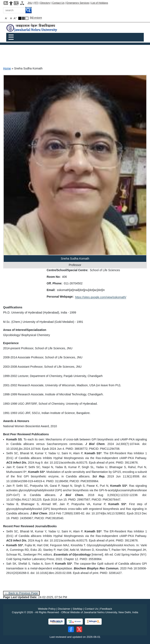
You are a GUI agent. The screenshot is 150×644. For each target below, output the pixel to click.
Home (7, 68)
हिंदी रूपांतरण (36, 18)
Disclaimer (64, 609)
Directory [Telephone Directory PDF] (45, 3)
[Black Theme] (20, 18)
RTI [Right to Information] (36, 3)
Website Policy (47, 609)
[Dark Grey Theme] (23, 18)
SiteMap (78, 609)
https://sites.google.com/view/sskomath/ (101, 297)
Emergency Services (78, 3)
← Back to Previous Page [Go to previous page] (21, 593)
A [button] (15, 18)
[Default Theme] (27, 18)
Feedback (106, 609)
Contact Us (58, 3)
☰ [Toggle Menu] (11, 37)
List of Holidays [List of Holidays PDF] (99, 3)
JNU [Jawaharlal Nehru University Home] (30, 3)
